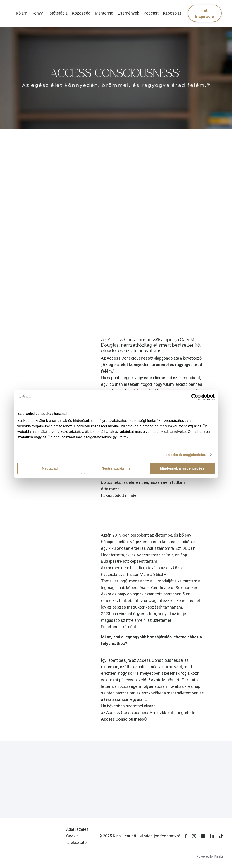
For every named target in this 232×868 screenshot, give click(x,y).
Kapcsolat (172, 13)
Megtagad (50, 468)
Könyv (37, 13)
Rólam (22, 13)
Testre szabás (116, 468)
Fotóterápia (57, 13)
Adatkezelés (77, 829)
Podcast (151, 13)
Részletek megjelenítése (186, 455)
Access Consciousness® (124, 719)
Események (128, 13)
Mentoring (104, 13)
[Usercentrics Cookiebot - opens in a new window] (195, 397)
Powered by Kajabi (210, 856)
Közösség (81, 13)
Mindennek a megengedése (182, 468)
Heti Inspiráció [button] (205, 13)
